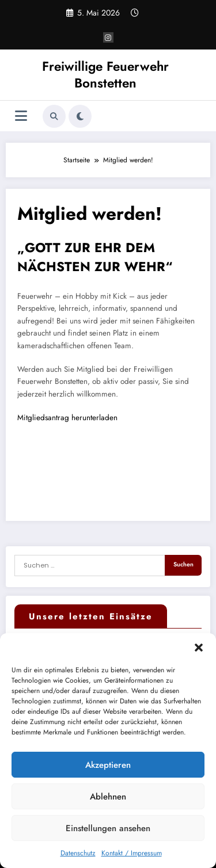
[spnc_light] (80, 116)
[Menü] (21, 116)
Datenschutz (78, 853)
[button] (199, 648)
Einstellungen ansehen (108, 828)
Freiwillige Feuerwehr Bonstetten (105, 75)
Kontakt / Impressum (132, 853)
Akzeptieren (108, 765)
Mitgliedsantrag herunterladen (67, 418)
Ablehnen (108, 797)
